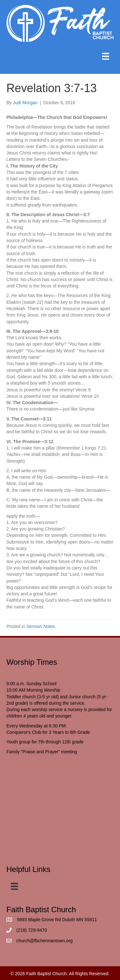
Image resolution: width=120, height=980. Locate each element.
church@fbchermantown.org (44, 941)
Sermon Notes (40, 626)
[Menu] (106, 56)
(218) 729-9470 (32, 930)
